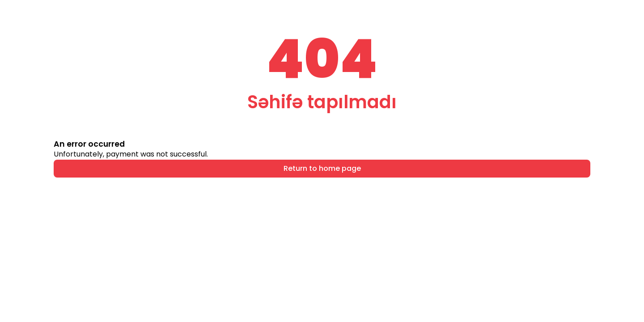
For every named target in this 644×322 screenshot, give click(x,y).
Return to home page (322, 168)
